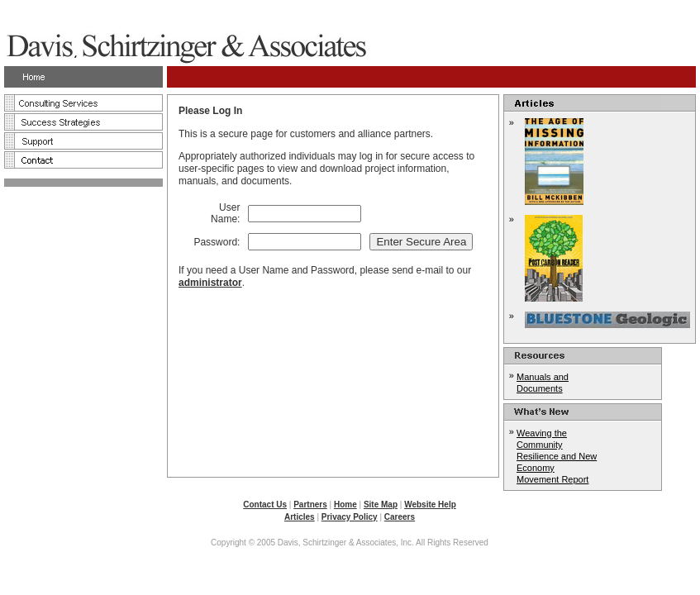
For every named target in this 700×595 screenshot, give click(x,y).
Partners (310, 505)
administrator (210, 283)
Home (345, 505)
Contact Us (265, 505)
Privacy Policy (350, 517)
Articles (300, 517)
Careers (400, 517)
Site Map (381, 505)
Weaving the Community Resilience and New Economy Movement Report (557, 456)
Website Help (430, 505)
